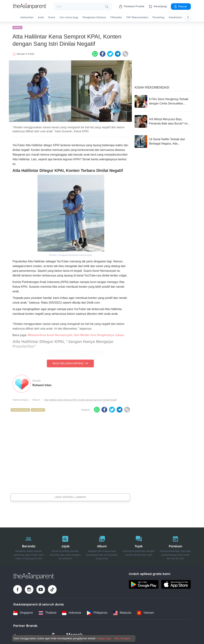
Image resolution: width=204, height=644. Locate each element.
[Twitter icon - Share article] (110, 53)
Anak (41, 17)
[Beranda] (29, 546)
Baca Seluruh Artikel (70, 362)
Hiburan (17, 27)
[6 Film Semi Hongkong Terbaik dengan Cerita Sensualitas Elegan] (163, 100)
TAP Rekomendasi (137, 17)
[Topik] (139, 546)
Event (52, 17)
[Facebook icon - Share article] (103, 53)
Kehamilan (27, 17)
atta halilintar (38, 409)
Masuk (180, 6)
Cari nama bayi (69, 17)
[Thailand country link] (47, 612)
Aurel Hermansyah (20, 409)
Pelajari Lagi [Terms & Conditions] (104, 638)
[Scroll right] (188, 17)
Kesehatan (175, 17)
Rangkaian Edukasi (94, 17)
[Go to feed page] (30, 8)
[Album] (102, 546)
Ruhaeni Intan (42, 384)
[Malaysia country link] (122, 612)
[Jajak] (65, 546)
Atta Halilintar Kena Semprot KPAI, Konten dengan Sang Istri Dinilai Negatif (80, 399)
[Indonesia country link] (72, 612)
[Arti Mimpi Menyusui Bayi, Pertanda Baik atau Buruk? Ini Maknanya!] (163, 121)
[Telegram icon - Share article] (118, 53)
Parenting (158, 17)
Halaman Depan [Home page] (20, 399)
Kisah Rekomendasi (152, 87)
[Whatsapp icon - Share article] (95, 53)
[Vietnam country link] (145, 612)
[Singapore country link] (23, 612)
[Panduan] (175, 546)
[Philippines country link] (97, 612)
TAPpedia (116, 17)
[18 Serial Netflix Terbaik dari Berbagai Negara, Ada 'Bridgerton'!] (163, 141)
